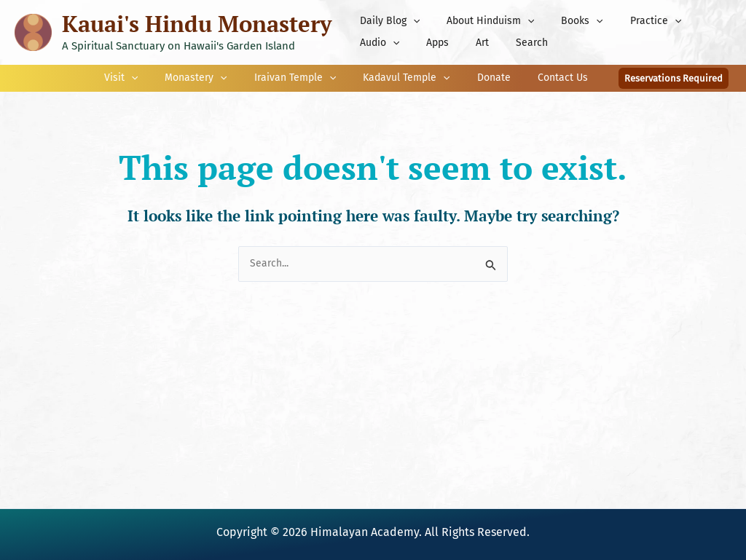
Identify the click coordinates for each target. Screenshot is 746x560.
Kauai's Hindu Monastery (197, 24)
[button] (409, 21)
